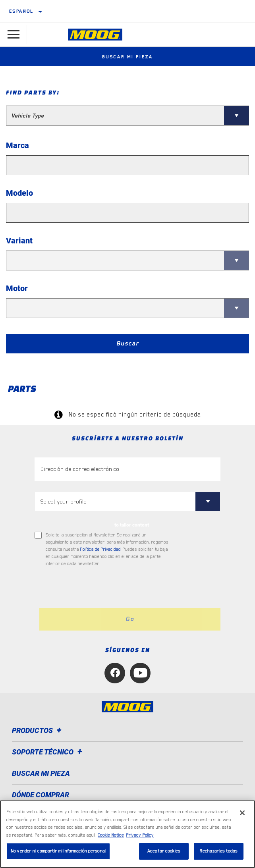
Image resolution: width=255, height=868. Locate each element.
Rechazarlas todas (218, 851)
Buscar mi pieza (127, 57)
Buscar (128, 343)
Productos (38, 730)
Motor (17, 288)
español (21, 11)
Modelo (19, 193)
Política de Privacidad (100, 549)
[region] (127, 834)
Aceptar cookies (164, 851)
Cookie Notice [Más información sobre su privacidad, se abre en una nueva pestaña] (111, 835)
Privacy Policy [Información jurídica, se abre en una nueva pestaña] (140, 835)
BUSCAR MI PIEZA (41, 773)
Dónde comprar (41, 795)
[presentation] (101, 588)
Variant (19, 241)
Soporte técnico (48, 752)
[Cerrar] (242, 813)
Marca (17, 145)
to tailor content (132, 525)
